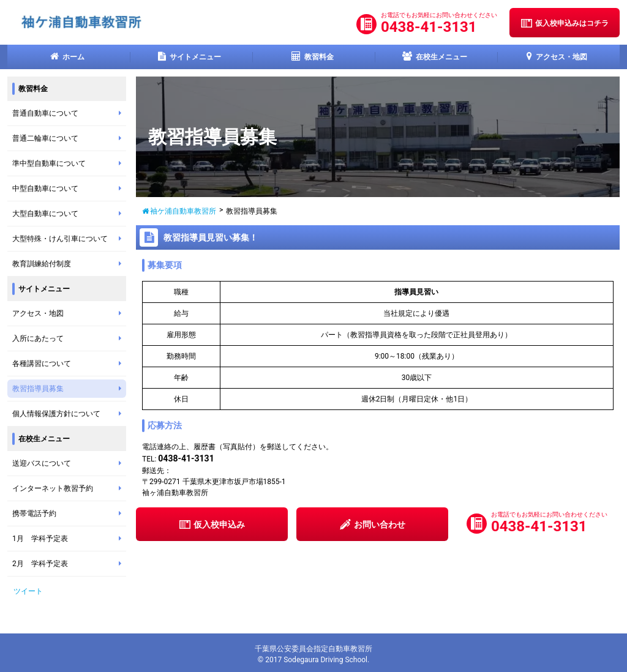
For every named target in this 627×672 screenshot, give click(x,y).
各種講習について (69, 364)
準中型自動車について (69, 163)
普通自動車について (69, 113)
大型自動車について (69, 214)
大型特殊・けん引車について (69, 239)
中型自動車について (69, 189)
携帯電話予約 (69, 513)
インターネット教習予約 (69, 488)
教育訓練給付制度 (69, 264)
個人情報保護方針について (69, 414)
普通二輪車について (69, 138)
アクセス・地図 (69, 313)
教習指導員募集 (69, 389)
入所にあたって (69, 338)
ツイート (28, 591)
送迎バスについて (69, 463)
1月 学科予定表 (69, 539)
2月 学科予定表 (69, 564)
